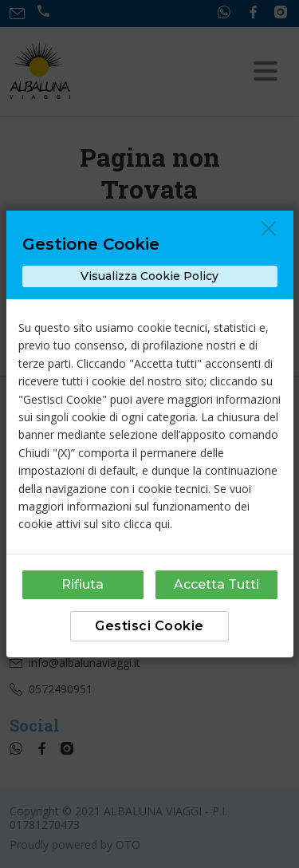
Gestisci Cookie (149, 626)
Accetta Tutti (216, 584)
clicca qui (147, 524)
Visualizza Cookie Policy (149, 276)
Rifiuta (83, 584)
